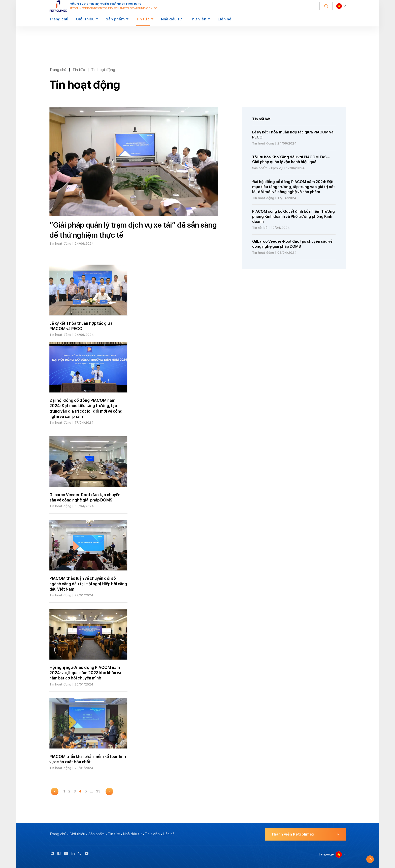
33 (98, 791)
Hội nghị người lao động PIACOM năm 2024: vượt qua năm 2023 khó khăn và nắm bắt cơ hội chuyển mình (85, 673)
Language (326, 854)
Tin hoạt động (103, 70)
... (91, 791)
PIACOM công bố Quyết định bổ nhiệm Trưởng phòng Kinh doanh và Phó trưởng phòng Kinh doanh (293, 216)
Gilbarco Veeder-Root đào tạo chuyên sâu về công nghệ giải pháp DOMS (292, 244)
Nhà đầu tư (172, 19)
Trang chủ (59, 19)
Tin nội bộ (260, 228)
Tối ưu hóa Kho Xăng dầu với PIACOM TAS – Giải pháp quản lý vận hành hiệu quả (291, 160)
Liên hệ (225, 19)
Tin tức (143, 19)
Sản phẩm (115, 19)
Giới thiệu (85, 19)
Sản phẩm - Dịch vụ (267, 168)
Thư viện (198, 19)
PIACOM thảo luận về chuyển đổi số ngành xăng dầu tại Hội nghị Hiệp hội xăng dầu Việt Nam (88, 584)
